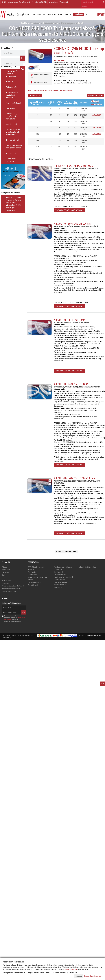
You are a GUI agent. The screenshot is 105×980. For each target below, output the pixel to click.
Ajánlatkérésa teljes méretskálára (96, 103)
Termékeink (79, 15)
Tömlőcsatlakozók (50, 23)
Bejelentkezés (54, 2)
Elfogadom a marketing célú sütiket (64, 973)
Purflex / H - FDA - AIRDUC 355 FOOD (74, 167)
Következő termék (95, 95)
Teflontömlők (12, 87)
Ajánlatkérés (57, 15)
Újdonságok (11, 153)
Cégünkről (37, 15)
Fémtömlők (11, 82)
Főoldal (24, 23)
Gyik (44, 15)
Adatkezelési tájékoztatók (11, 590)
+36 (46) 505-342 (41, 2)
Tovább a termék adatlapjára (69, 211)
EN (86, 15)
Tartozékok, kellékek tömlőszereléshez (14, 147)
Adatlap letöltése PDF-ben (40, 76)
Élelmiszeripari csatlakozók (72, 23)
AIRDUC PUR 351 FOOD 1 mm (70, 321)
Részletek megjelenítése (93, 976)
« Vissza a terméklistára (66, 553)
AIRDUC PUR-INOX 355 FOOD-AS (71, 385)
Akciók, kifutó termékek (12, 160)
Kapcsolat (68, 15)
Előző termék (35, 95)
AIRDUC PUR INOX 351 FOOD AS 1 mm (74, 479)
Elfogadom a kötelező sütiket (14, 973)
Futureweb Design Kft (94, 636)
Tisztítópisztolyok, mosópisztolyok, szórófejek (14, 132)
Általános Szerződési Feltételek (13, 587)
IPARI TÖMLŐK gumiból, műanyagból (12, 74)
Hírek (49, 15)
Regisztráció (64, 2)
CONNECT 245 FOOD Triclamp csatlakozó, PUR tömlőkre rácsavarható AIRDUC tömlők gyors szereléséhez (14, 204)
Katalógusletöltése (39, 82)
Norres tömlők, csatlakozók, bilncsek (12, 95)
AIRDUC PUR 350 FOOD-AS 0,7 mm (72, 225)
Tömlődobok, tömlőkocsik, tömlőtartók (12, 116)
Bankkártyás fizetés (9, 592)
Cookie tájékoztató (71, 969)
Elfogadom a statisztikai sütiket (38, 973)
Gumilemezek (12, 124)
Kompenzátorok (13, 140)
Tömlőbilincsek (12, 108)
